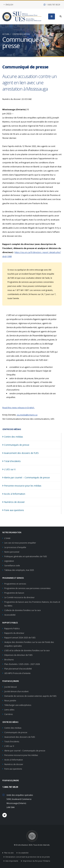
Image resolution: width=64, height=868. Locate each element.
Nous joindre (10, 700)
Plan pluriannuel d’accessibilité (18, 669)
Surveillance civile (12, 565)
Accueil (6, 34)
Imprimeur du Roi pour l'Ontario (36, 861)
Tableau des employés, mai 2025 (19, 570)
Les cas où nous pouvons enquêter (20, 543)
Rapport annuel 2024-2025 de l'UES (20, 638)
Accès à (14, 494)
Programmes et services (15, 584)
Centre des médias (21, 34)
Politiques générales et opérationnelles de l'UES (26, 556)
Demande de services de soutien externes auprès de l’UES (30, 696)
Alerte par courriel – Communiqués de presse (25, 751)
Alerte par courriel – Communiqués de (26, 477)
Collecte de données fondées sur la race (23, 610)
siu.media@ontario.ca (27, 415)
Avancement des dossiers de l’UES (20, 737)
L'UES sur (9, 469)
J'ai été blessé (11, 687)
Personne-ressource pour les (22, 486)
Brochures (9, 660)
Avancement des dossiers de (20, 453)
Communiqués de (16, 445)
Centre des (13, 437)
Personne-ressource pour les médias (21, 755)
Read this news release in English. (18, 408)
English (8, 5)
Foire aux (13, 510)
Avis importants (12, 861)
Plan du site (9, 853)
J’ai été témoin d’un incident (16, 691)
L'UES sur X (9, 746)
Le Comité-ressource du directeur (19, 597)
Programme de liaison (14, 593)
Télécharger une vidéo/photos (18, 705)
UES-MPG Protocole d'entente (17, 673)
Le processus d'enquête (15, 547)
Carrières (9, 714)
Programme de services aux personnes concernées (27, 588)
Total (12, 461)
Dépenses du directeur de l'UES (18, 655)
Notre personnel (12, 552)
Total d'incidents (12, 741)
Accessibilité (10, 615)
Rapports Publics (12, 628)
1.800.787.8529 (52, 5)
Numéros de (14, 502)
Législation (9, 561)
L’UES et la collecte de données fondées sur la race (27, 650)
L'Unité (7, 538)
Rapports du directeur (14, 633)
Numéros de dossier (14, 764)
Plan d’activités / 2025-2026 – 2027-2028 (22, 664)
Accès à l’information (14, 760)
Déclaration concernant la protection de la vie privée (27, 857)
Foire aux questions (13, 769)
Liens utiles (9, 710)
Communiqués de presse (16, 732)
